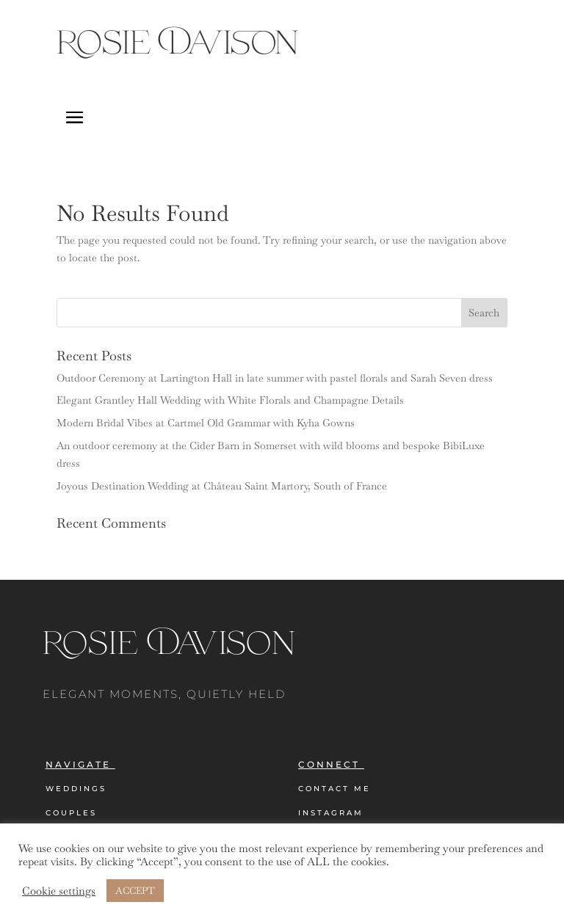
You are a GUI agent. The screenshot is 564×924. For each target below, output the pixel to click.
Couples (71, 813)
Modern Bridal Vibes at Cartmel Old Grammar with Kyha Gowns (206, 423)
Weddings (76, 789)
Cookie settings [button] (59, 891)
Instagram (331, 813)
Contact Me (335, 789)
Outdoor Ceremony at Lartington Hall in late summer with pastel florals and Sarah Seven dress (275, 378)
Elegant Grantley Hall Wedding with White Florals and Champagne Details (230, 400)
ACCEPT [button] (135, 891)
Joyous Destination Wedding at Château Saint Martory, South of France (222, 486)
